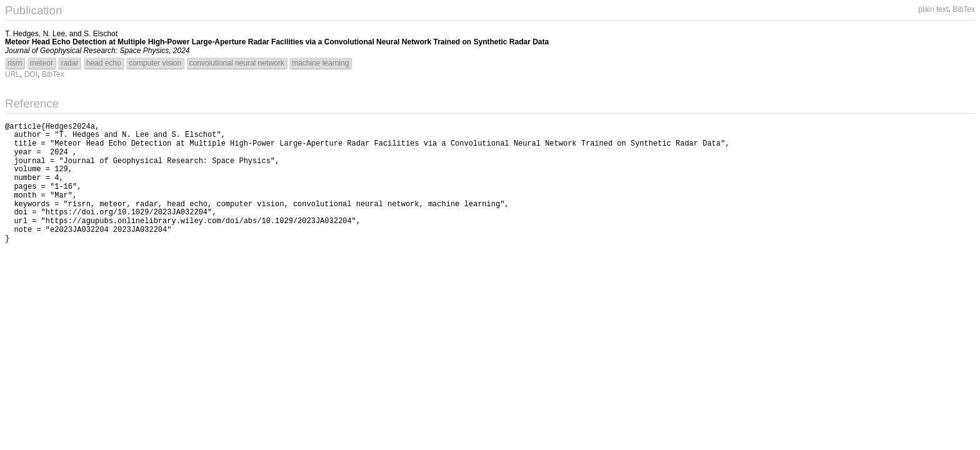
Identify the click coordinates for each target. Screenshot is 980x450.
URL (12, 74)
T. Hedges (22, 34)
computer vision (155, 63)
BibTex (964, 9)
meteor (42, 63)
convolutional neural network (237, 63)
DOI (31, 74)
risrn (15, 63)
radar (69, 63)
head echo (104, 63)
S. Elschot (101, 34)
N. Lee (54, 34)
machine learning (320, 63)
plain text (933, 9)
